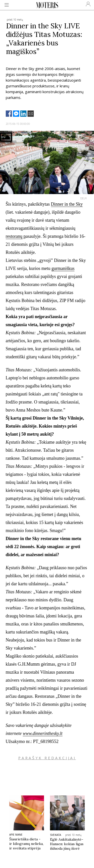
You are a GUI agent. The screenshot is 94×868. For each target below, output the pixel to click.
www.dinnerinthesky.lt (43, 733)
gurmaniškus (63, 268)
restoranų (14, 236)
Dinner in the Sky (67, 204)
